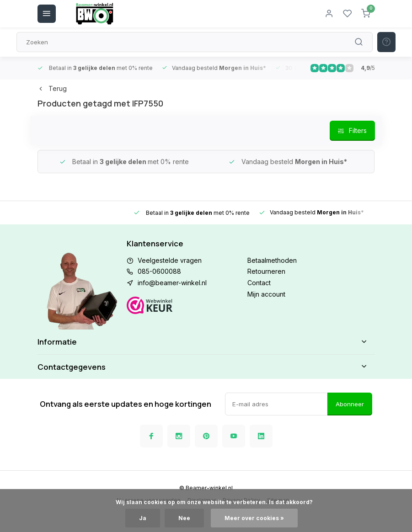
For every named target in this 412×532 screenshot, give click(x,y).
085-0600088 (159, 271)
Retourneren (266, 271)
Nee (184, 518)
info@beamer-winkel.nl (172, 283)
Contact (259, 283)
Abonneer (350, 404)
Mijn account (266, 294)
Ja (143, 518)
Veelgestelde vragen (170, 260)
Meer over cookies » (254, 518)
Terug (52, 88)
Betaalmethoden (272, 260)
